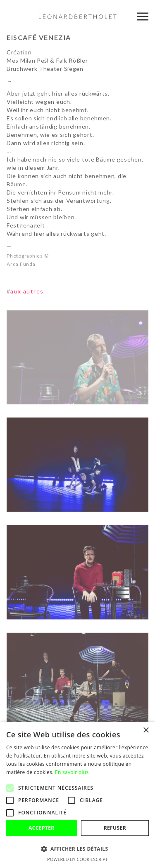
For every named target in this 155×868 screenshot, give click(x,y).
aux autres (25, 291)
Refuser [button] (115, 828)
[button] (77, 849)
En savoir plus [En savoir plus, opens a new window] (72, 772)
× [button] (146, 731)
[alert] (77, 795)
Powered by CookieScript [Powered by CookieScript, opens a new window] (77, 859)
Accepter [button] (42, 828)
